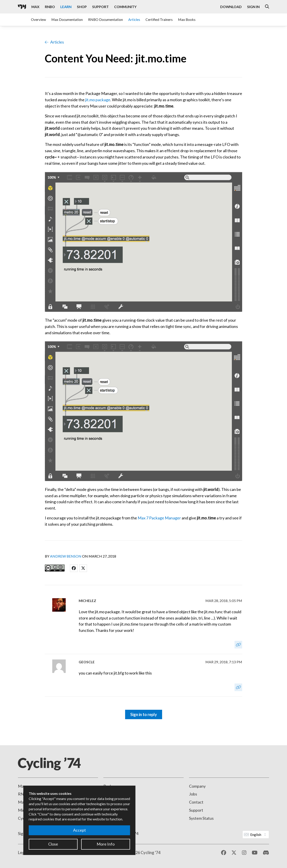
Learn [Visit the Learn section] (66, 7)
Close (53, 844)
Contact (196, 802)
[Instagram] (244, 853)
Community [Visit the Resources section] (125, 7)
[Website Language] (256, 835)
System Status (201, 818)
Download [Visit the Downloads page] (231, 7)
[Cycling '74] (22, 7)
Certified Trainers (159, 19)
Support (196, 810)
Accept (79, 830)
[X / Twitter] (234, 853)
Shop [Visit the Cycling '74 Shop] (82, 7)
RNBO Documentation (105, 19)
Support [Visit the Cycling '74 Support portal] (100, 7)
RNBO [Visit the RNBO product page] (50, 7)
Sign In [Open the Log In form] (253, 7)
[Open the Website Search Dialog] (267, 7)
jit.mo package (98, 100)
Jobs (193, 794)
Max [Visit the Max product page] (35, 7)
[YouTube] (255, 853)
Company (197, 786)
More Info (106, 844)
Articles (134, 19)
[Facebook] (224, 853)
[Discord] (266, 853)
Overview (38, 19)
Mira (22, 810)
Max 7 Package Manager (159, 518)
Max (22, 786)
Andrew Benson (66, 556)
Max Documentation (67, 19)
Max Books (187, 19)
